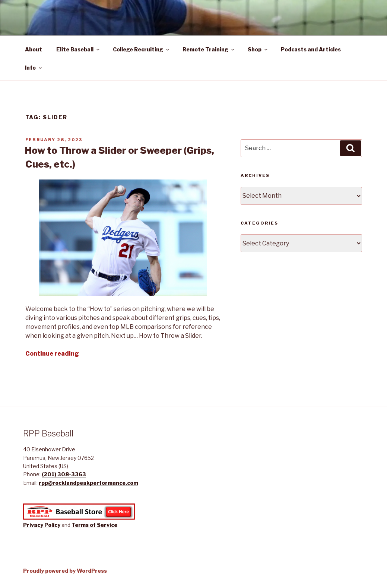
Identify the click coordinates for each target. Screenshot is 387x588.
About (34, 49)
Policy (52, 525)
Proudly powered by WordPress (65, 571)
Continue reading (52, 354)
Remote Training (209, 49)
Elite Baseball (78, 49)
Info (34, 68)
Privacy (34, 525)
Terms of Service (94, 525)
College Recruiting (142, 49)
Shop (258, 49)
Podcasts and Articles (311, 49)
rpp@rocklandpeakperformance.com (88, 483)
